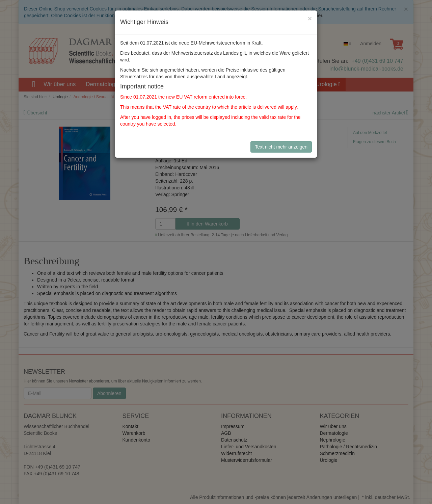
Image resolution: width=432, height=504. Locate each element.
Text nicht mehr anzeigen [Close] (281, 147)
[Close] (310, 18)
